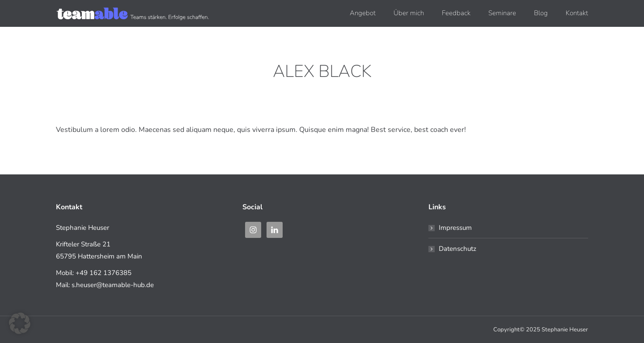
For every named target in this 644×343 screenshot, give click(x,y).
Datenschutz (458, 249)
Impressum (455, 228)
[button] (20, 323)
